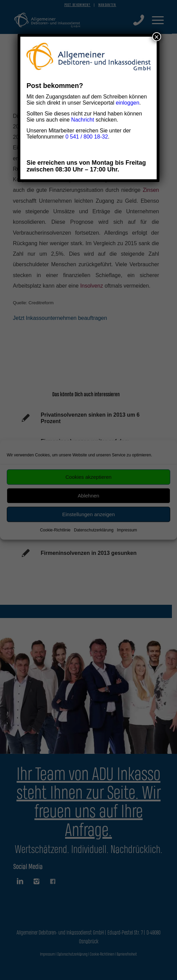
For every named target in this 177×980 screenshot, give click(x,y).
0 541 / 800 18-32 (87, 137)
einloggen (127, 103)
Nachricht (83, 120)
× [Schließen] (157, 37)
